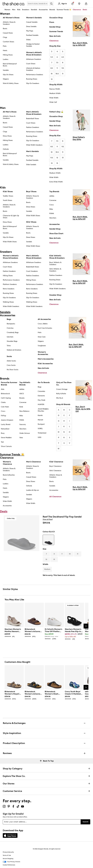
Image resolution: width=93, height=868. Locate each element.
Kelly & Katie (61, 394)
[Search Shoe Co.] (38, 4)
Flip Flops (30, 31)
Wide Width (54, 98)
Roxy (3, 433)
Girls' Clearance (55, 471)
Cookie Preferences (9, 865)
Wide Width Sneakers (34, 145)
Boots (5, 29)
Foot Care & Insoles (45, 328)
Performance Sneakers (35, 75)
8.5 (52, 68)
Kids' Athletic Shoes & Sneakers (57, 257)
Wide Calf (53, 102)
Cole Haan (5, 407)
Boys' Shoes (31, 191)
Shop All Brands (63, 404)
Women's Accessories (43, 353)
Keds (21, 407)
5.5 (52, 57)
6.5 (63, 57)
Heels (5, 50)
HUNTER (41, 404)
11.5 (52, 158)
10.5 (57, 74)
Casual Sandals (32, 22)
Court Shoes (31, 64)
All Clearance (55, 497)
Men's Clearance (33, 462)
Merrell (40, 420)
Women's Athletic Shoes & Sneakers (34, 54)
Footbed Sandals (32, 35)
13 (63, 158)
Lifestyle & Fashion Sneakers (33, 69)
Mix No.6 (60, 398)
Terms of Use (7, 855)
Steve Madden (6, 438)
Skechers (53, 218)
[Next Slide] (86, 626)
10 (52, 74)
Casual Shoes (8, 33)
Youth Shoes (7, 200)
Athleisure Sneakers (34, 59)
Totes (9, 346)
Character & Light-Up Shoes (11, 217)
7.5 (57, 63)
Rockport (41, 424)
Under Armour (25, 433)
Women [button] (7, 10)
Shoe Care (42, 337)
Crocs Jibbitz (43, 324)
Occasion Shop (56, 18)
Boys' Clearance (55, 466)
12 (52, 79)
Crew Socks (11, 365)
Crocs (51, 205)
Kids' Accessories (45, 364)
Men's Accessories (46, 359)
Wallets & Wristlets (14, 350)
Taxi (2, 442)
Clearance (54, 41)
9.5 (63, 68)
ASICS (22, 394)
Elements (41, 396)
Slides (28, 40)
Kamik (40, 415)
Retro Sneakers (9, 289)
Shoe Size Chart (56, 233)
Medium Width (55, 93)
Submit (85, 822)
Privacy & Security (8, 852)
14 (52, 163)
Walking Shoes (8, 302)
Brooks (22, 398)
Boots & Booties (9, 475)
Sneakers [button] (26, 10)
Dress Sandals (31, 26)
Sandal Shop (55, 27)
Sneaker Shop (55, 295)
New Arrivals (55, 36)
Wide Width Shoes (10, 242)
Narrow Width (55, 89)
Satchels (10, 337)
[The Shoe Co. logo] (14, 4)
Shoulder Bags (12, 341)
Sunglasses (42, 346)
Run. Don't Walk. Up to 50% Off (80, 44)
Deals (85, 10)
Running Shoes (32, 79)
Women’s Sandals (34, 18)
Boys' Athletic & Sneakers (55, 263)
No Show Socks (13, 370)
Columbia (41, 391)
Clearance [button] (77, 10)
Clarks (3, 402)
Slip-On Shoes (8, 75)
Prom (52, 22)
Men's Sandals (32, 151)
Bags (9, 319)
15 (57, 163)
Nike (51, 209)
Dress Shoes (7, 136)
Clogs (5, 37)
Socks (9, 356)
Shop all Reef (48, 519)
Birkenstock (5, 394)
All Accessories (44, 319)
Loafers (6, 59)
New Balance (24, 411)
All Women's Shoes (11, 18)
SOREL (40, 429)
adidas (52, 196)
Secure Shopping (8, 859)
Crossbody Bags (13, 332)
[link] (13, 632)
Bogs (40, 387)
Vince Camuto (6, 446)
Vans (21, 438)
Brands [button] (52, 10)
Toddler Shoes (8, 196)
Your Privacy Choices (11, 862)
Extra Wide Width (56, 182)
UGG (39, 437)
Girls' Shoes (31, 222)
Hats (40, 332)
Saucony (23, 424)
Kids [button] (19, 10)
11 (63, 74)
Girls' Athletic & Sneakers (55, 270)
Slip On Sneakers (56, 284)
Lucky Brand (6, 424)
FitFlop (3, 416)
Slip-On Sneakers (33, 83)
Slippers (6, 79)
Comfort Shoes (8, 42)
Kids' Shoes (8, 191)
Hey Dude (42, 400)
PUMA (52, 214)
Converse (53, 200)
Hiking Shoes (8, 55)
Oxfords (6, 149)
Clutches (10, 328)
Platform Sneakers (10, 284)
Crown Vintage (62, 389)
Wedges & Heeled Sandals (33, 45)
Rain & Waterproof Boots (10, 65)
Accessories (54, 224)
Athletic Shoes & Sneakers (9, 23)
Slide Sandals (31, 165)
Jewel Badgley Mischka (43, 410)
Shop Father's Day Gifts (79, 138)
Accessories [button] (43, 10)
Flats (5, 46)
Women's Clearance (7, 463)
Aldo (3, 389)
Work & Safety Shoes (11, 83)
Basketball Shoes (33, 119)
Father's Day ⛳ (56, 112)
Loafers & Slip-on (32, 490)
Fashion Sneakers (33, 127)
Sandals (34, 10)
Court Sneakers (32, 271)
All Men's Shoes (10, 112)
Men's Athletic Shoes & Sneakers (34, 113)
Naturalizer (5, 429)
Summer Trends (56, 31)
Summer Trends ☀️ (64, 10)
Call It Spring (6, 398)
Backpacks (11, 324)
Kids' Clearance (56, 462)
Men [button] (14, 10)
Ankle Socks (11, 361)
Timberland (42, 433)
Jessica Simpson (7, 420)
